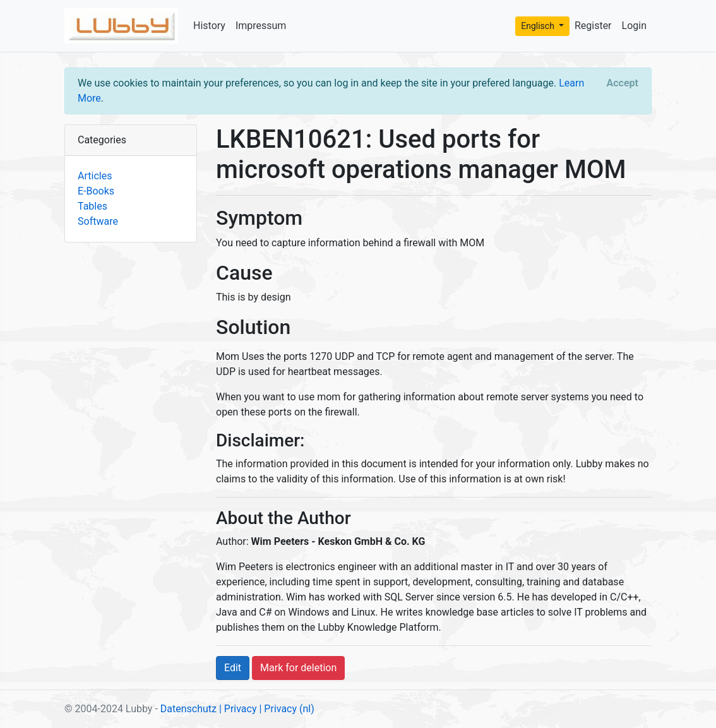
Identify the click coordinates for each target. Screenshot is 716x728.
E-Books (96, 191)
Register (593, 26)
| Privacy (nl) (286, 709)
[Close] (623, 83)
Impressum (261, 26)
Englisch (539, 26)
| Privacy (238, 709)
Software (98, 221)
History (209, 26)
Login (634, 26)
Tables (92, 206)
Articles (95, 176)
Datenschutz (188, 709)
